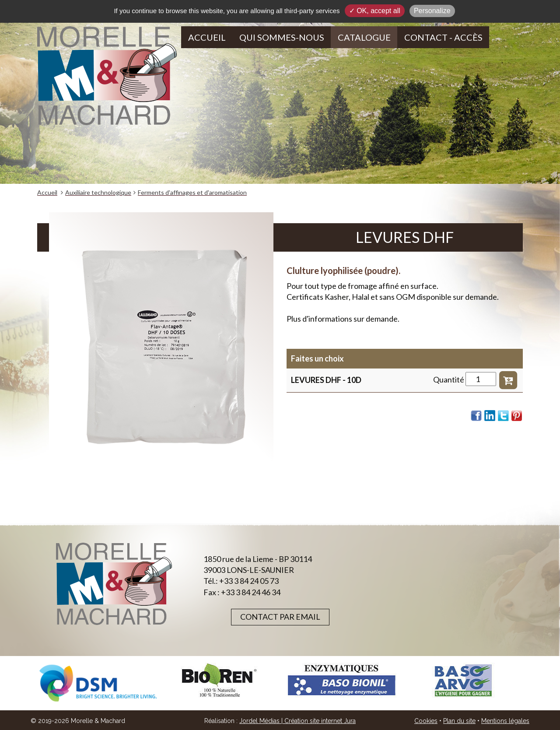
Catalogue (364, 37)
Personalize (432, 11)
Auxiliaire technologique (98, 192)
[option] (98, 683)
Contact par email (280, 617)
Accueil (207, 37)
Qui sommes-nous (282, 37)
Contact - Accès (443, 37)
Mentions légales (505, 721)
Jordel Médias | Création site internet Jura (297, 721)
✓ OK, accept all (375, 11)
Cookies (426, 721)
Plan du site (459, 721)
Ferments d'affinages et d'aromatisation (192, 192)
